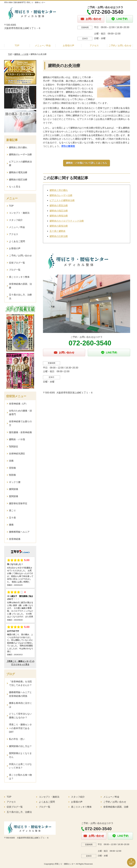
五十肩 (12, 518)
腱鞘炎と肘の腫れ (59, 190)
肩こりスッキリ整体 (19, 277)
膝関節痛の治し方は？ (20, 746)
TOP (17, 46)
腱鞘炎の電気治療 (59, 206)
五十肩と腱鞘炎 (58, 231)
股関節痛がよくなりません (20, 755)
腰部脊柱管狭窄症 (18, 503)
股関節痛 (14, 496)
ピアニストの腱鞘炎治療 (62, 200)
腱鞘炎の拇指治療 (59, 216)
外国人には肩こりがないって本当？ (20, 766)
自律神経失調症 (17, 454)
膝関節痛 (14, 489)
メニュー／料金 (43, 46)
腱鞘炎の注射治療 (59, 236)
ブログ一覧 (15, 270)
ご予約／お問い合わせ (120, 46)
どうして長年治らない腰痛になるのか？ (20, 716)
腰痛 (11, 525)
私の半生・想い (17, 739)
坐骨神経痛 (15, 539)
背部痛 (12, 468)
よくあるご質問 (17, 241)
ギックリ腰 (15, 482)
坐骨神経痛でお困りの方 (20, 423)
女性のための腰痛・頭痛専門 (20, 413)
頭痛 (11, 461)
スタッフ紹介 (16, 220)
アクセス (94, 46)
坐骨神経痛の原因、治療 (20, 286)
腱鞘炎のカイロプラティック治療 (67, 221)
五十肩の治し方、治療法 (20, 297)
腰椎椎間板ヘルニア (19, 532)
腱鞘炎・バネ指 (21, 54)
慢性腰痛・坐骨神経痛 (20, 432)
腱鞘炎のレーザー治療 (61, 195)
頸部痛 (12, 475)
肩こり (12, 510)
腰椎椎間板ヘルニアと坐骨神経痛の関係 (20, 694)
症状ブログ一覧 (17, 263)
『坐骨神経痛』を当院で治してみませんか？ (20, 683)
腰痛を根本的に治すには (20, 705)
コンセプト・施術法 (19, 213)
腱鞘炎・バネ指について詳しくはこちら (86, 163)
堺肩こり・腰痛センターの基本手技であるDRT (20, 728)
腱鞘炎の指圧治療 (59, 211)
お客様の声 (68, 46)
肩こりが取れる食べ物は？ (20, 777)
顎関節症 (14, 447)
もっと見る (15, 187)
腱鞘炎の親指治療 (59, 226)
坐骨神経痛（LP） (18, 404)
